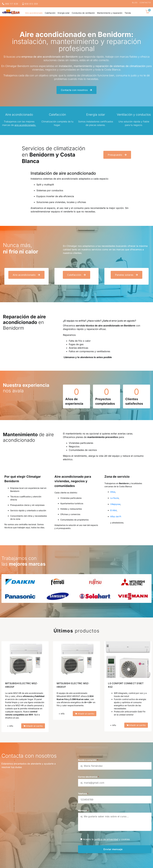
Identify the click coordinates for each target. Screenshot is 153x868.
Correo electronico (115, 780)
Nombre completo (115, 763)
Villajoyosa (115, 504)
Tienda (128, 13)
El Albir (113, 510)
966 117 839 (10, 4)
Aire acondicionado (34, 13)
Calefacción (50, 13)
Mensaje (115, 821)
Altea (113, 492)
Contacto (145, 3)
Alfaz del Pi (116, 516)
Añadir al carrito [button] (34, 726)
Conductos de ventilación (83, 13)
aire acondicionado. (25, 125)
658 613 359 (30, 4)
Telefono (115, 797)
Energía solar (64, 13)
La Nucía (114, 498)
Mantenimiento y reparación (110, 13)
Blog (135, 3)
